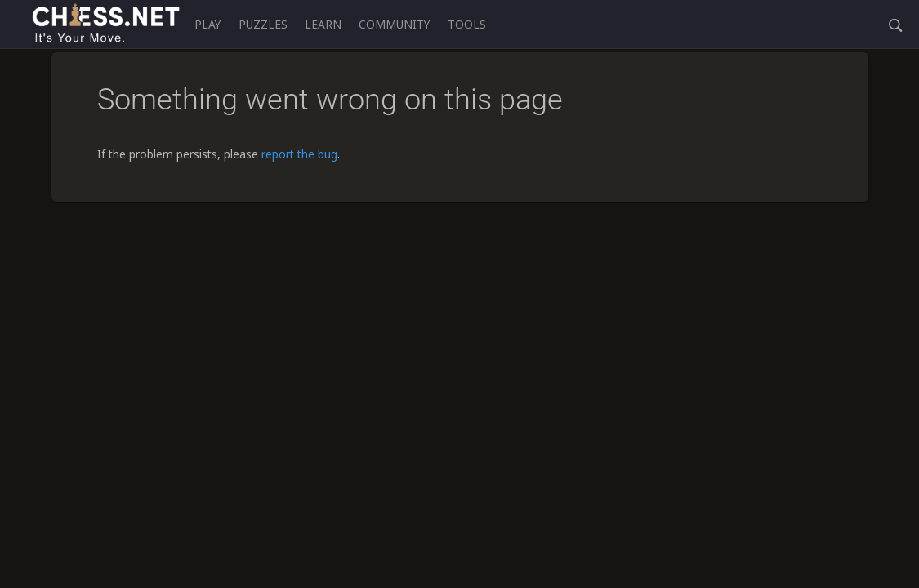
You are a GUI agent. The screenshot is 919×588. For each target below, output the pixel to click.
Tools (467, 24)
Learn (323, 24)
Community (394, 24)
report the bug (299, 154)
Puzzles (263, 24)
